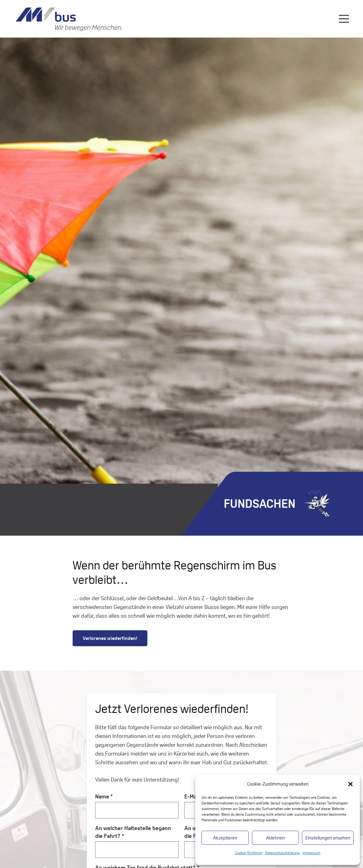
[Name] (137, 810)
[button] (350, 784)
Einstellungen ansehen (328, 838)
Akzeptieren (225, 838)
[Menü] (344, 19)
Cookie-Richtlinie (248, 853)
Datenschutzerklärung (282, 853)
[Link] (69, 19)
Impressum (312, 853)
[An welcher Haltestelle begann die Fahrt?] (137, 850)
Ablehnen (275, 838)
